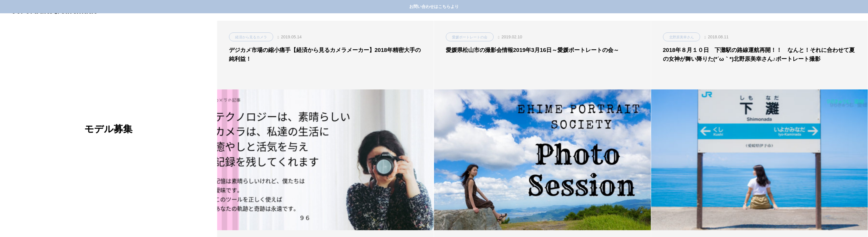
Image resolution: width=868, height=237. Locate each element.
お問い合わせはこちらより (434, 6)
